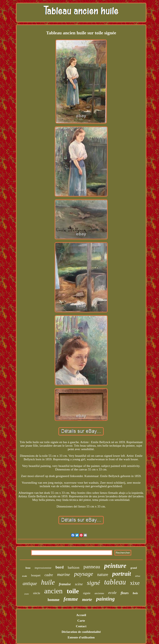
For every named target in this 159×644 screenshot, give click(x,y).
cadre (49, 575)
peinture (115, 566)
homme (54, 600)
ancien (54, 591)
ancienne (99, 593)
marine (64, 574)
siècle (36, 593)
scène (79, 584)
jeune (27, 594)
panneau (92, 567)
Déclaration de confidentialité (81, 632)
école (25, 576)
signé (93, 583)
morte (87, 600)
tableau (115, 582)
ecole (112, 593)
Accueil (81, 615)
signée (87, 593)
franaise (65, 584)
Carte (81, 621)
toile (73, 591)
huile (48, 582)
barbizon (73, 568)
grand (134, 568)
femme (71, 599)
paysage (84, 574)
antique (30, 583)
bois (135, 593)
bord (60, 567)
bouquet (36, 575)
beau (28, 568)
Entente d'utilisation (81, 637)
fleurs (125, 593)
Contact (81, 626)
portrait (122, 574)
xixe (135, 583)
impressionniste (43, 568)
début (138, 576)
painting (105, 599)
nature (103, 574)
